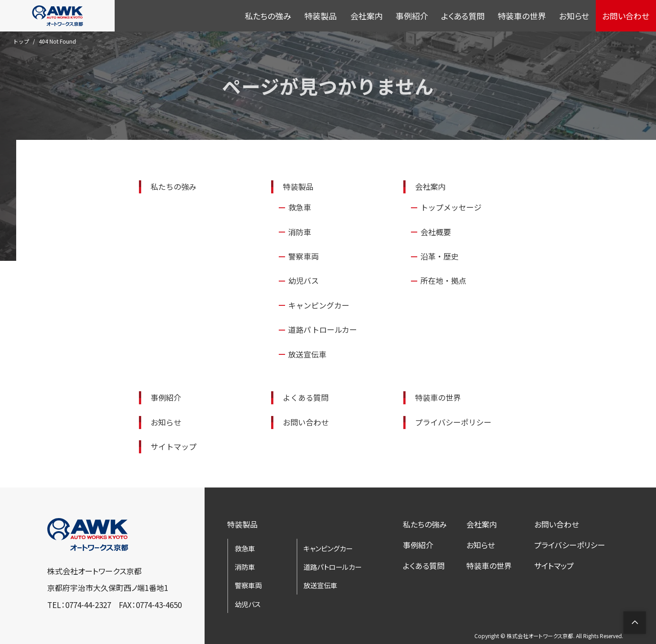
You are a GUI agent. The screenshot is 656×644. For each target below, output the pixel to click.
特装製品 (321, 16)
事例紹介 (412, 16)
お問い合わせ (626, 16)
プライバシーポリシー (570, 543)
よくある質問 (463, 16)
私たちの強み (268, 16)
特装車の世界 (522, 16)
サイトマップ (554, 563)
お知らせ (574, 16)
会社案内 (366, 16)
